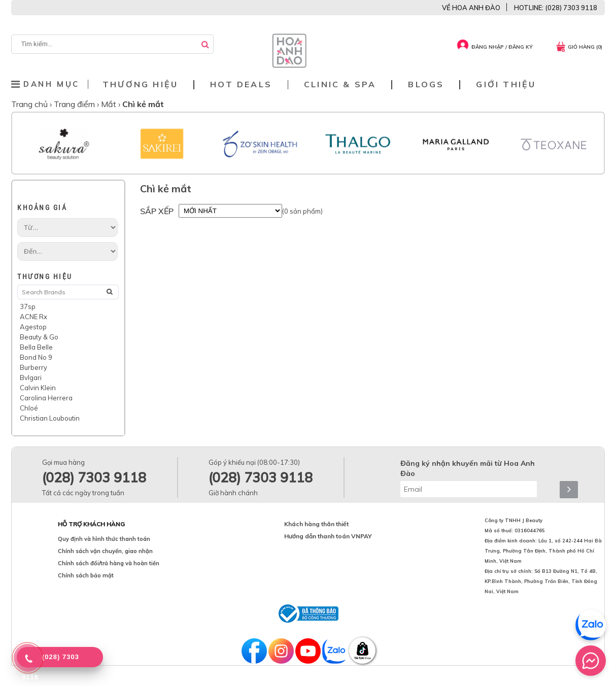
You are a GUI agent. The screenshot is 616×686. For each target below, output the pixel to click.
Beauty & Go (39, 337)
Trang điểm (75, 104)
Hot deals (241, 84)
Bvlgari (31, 378)
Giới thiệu (506, 84)
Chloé (29, 408)
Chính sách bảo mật (86, 575)
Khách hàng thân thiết (316, 524)
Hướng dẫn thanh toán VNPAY (328, 536)
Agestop (33, 327)
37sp (28, 306)
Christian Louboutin (50, 418)
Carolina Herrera (46, 398)
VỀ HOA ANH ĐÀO (471, 8)
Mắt (110, 104)
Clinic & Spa (340, 84)
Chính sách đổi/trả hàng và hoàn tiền (109, 563)
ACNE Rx (33, 317)
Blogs (426, 84)
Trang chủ (30, 104)
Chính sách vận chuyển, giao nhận (105, 551)
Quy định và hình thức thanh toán (104, 539)
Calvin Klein (38, 388)
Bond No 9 (36, 357)
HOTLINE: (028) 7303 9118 (556, 8)
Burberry (33, 367)
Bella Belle (36, 347)
